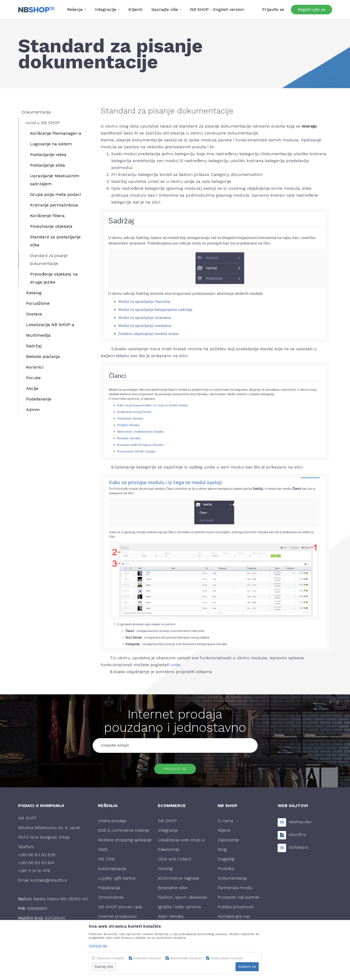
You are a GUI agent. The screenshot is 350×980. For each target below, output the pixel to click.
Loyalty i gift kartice (117, 881)
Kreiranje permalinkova (54, 205)
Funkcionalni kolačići (227, 958)
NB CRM (106, 862)
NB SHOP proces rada (120, 910)
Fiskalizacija (109, 891)
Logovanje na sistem (51, 144)
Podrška (226, 872)
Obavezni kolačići (111, 958)
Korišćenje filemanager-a (56, 133)
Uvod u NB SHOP (43, 123)
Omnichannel (111, 900)
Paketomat (168, 853)
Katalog (34, 293)
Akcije (32, 388)
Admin (33, 410)
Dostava (34, 314)
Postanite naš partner (239, 900)
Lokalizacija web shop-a (181, 843)
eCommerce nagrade (179, 881)
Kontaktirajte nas (234, 920)
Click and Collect (174, 862)
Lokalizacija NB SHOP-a (50, 325)
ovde (175, 665)
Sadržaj (34, 346)
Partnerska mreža (235, 891)
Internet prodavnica (117, 920)
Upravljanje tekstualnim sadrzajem (55, 180)
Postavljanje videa (48, 155)
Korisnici (35, 367)
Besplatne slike (173, 891)
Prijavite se (175, 770)
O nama (225, 824)
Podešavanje (39, 399)
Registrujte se (312, 9)
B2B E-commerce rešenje (123, 833)
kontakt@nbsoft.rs (49, 883)
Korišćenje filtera (47, 216)
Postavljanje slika (48, 165)
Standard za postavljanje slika (55, 241)
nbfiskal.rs (298, 851)
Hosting (165, 872)
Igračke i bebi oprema (179, 910)
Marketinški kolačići (186, 958)
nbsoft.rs (297, 838)
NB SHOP (167, 824)
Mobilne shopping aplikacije (125, 843)
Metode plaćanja (43, 356)
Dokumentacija (36, 112)
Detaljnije (98, 946)
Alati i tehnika (171, 920)
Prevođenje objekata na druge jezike (54, 278)
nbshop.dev (300, 825)
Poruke (33, 378)
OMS (103, 853)
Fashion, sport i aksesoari (183, 900)
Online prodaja (112, 824)
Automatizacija (112, 872)
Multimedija (38, 335)
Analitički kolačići (147, 958)
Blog (222, 853)
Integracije (168, 833)
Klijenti (224, 833)
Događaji (226, 862)
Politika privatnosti (236, 910)
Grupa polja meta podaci (55, 194)
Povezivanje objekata (51, 226)
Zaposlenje (228, 843)
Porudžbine (38, 303)
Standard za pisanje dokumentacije (49, 259)
